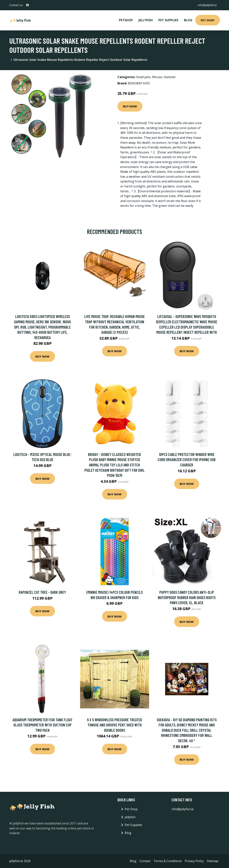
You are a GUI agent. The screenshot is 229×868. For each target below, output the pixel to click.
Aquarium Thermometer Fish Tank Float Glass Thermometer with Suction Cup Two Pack (42, 725)
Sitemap (213, 861)
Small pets (143, 77)
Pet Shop (208, 20)
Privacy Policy (194, 861)
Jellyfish (146, 20)
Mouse (157, 77)
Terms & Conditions (168, 861)
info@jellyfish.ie (207, 5)
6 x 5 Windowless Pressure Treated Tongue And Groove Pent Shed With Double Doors (115, 725)
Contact (145, 861)
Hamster (170, 77)
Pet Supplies (168, 20)
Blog (188, 20)
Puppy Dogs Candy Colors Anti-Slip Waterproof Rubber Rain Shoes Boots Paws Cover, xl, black (187, 597)
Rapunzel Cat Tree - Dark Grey (42, 592)
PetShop (126, 20)
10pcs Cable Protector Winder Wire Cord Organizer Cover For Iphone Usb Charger (187, 460)
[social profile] (28, 5)
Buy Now (130, 106)
